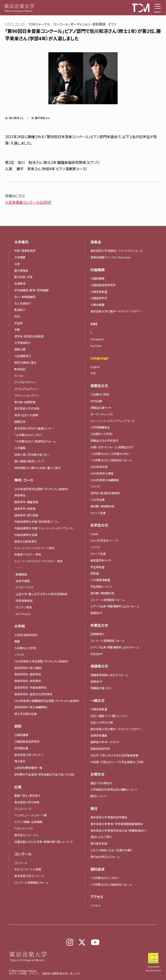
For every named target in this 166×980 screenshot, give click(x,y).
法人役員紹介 (23, 303)
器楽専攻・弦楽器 (26, 508)
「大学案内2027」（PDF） (29, 435)
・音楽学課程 (22, 581)
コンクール (21, 863)
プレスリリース (23, 809)
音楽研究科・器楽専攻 (28, 674)
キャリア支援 (98, 513)
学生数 (18, 323)
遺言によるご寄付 (101, 837)
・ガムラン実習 (23, 607)
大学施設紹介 (23, 343)
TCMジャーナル (24, 828)
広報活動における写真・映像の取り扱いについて (44, 842)
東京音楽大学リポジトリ (29, 755)
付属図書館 (21, 735)
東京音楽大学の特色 (27, 408)
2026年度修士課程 (102, 473)
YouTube (96, 346)
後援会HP (96, 613)
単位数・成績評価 (25, 402)
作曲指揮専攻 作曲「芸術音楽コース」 (37, 521)
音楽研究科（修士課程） (28, 668)
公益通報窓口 (23, 356)
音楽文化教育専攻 (25, 541)
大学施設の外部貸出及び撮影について (114, 789)
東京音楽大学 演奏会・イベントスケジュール (117, 251)
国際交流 (20, 422)
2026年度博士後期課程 (105, 480)
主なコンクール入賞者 (28, 869)
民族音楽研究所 (100, 749)
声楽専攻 (20, 495)
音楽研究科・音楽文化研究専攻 (33, 694)
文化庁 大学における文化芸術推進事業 (114, 755)
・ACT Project (23, 614)
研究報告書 (21, 748)
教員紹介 (20, 310)
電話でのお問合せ (101, 783)
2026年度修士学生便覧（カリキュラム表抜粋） (41, 661)
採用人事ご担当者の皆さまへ (32, 454)
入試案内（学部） (100, 394)
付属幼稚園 (97, 305)
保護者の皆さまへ (101, 688)
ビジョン (19, 375)
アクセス (95, 906)
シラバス (19, 655)
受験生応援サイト (101, 408)
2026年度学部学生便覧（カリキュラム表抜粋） (41, 489)
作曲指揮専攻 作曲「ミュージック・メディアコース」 (44, 528)
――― (18, 568)
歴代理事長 (21, 270)
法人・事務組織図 (25, 297)
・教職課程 (21, 574)
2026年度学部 (99, 467)
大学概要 (20, 257)
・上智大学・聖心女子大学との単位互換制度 (41, 594)
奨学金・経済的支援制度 (29, 336)
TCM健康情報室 (100, 580)
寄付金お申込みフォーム (105, 857)
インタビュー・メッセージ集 (32, 815)
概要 (17, 641)
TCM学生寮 (98, 500)
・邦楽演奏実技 (23, 600)
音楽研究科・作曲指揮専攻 (30, 687)
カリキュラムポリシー (27, 389)
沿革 (17, 264)
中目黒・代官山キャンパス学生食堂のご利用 (117, 762)
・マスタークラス (24, 587)
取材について (98, 796)
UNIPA (94, 534)
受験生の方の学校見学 (104, 440)
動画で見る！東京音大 (27, 795)
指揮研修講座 (99, 735)
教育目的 (20, 369)
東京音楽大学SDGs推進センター (34, 428)
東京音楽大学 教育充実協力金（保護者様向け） (119, 830)
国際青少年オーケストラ (105, 742)
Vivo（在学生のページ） (105, 540)
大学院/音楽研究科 (26, 635)
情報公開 (20, 349)
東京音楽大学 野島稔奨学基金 (109, 817)
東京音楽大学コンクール (29, 876)
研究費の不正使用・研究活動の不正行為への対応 (44, 774)
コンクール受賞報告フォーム (31, 882)
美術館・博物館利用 (102, 506)
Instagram (97, 339)
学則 (17, 316)
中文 (93, 373)
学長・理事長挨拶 (25, 251)
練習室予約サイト (101, 560)
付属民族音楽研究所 (27, 741)
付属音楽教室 (99, 292)
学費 (17, 330)
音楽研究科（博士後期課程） (31, 707)
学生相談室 (97, 567)
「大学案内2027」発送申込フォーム (35, 441)
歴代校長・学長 (23, 277)
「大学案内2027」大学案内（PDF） (110, 454)
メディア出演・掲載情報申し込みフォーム (115, 606)
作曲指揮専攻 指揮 (26, 535)
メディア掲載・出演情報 (28, 822)
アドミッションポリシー (28, 395)
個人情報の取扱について (29, 461)
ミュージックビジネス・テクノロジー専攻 (38, 561)
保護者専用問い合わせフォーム (109, 675)
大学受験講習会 (100, 427)
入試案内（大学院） (26, 648)
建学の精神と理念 (25, 362)
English (95, 367)
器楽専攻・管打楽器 (28, 515)
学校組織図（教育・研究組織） (32, 290)
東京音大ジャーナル (26, 835)
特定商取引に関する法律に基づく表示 (37, 468)
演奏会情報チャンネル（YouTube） (111, 257)
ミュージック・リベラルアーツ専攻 (34, 548)
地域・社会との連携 (26, 415)
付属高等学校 (99, 298)
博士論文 (20, 761)
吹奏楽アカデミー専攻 (28, 554)
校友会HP (96, 654)
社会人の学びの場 (102, 722)
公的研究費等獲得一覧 (28, 768)
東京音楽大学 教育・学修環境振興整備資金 (117, 824)
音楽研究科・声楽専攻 (28, 681)
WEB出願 (96, 401)
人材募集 (20, 448)
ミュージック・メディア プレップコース (113, 421)
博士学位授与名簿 (25, 714)
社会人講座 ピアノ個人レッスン (109, 716)
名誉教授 (20, 283)
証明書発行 (97, 634)
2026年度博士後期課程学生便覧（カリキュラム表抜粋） (47, 701)
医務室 (95, 573)
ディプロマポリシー (26, 382)
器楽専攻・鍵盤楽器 (28, 502)
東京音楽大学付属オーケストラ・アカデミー (116, 311)
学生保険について (101, 586)
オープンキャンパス (102, 414)
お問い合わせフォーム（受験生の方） (112, 447)
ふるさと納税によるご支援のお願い (112, 850)
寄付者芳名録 (99, 843)
